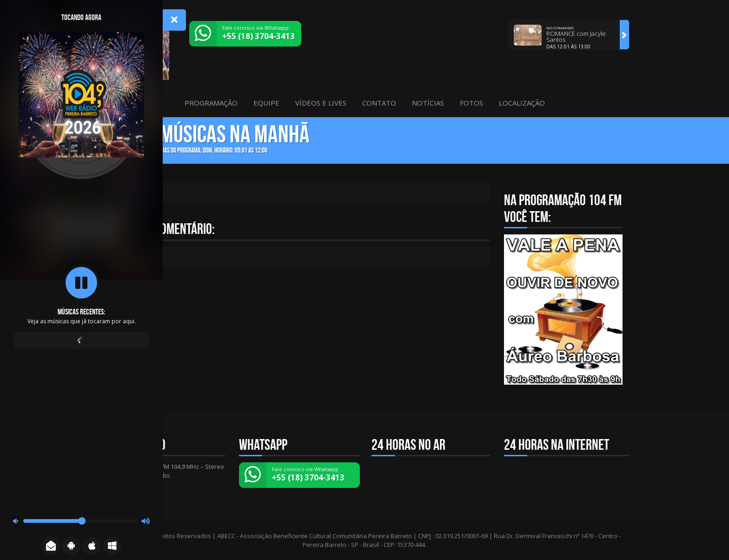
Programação (211, 103)
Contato (379, 103)
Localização (522, 103)
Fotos (471, 103)
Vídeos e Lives (321, 103)
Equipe (266, 103)
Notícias (428, 103)
